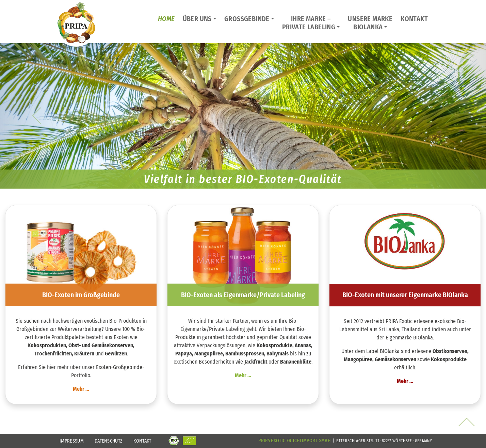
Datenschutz (109, 441)
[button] (36, 116)
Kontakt (142, 441)
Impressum (72, 441)
